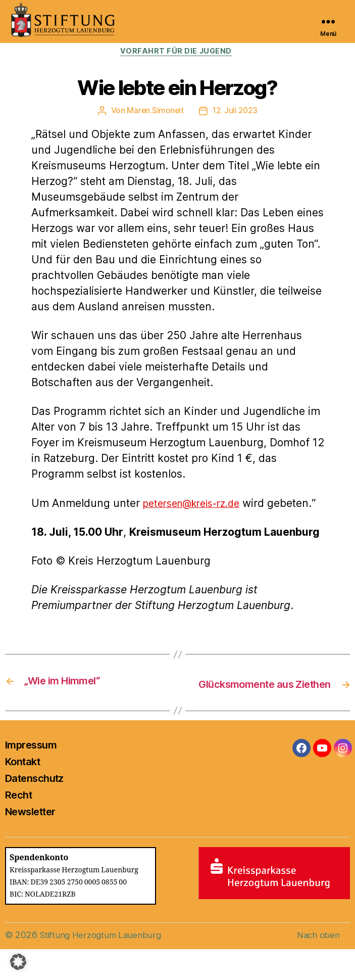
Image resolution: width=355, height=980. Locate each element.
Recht (18, 826)
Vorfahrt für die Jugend (178, 53)
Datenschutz (34, 809)
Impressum (31, 776)
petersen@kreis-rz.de (197, 505)
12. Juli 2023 (236, 112)
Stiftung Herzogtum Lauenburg (103, 966)
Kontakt (22, 792)
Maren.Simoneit (154, 112)
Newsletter (30, 843)
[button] (18, 962)
